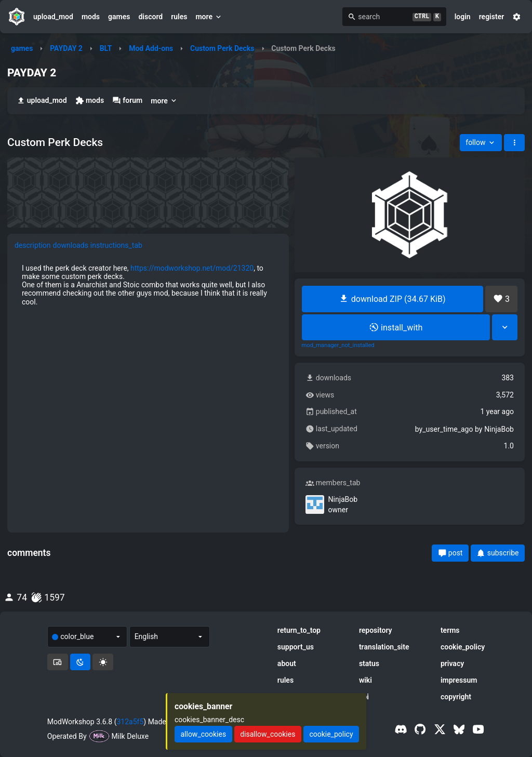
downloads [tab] (71, 245)
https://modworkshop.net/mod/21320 (192, 268)
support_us (296, 647)
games (119, 17)
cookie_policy (463, 647)
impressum (459, 680)
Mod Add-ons (151, 48)
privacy (452, 663)
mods (91, 17)
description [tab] (33, 245)
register (492, 17)
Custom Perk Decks (222, 48)
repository (376, 630)
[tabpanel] (148, 285)
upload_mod (53, 17)
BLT (106, 48)
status (369, 663)
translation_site (384, 647)
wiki (365, 680)
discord (150, 17)
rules (179, 17)
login (463, 17)
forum (127, 101)
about (287, 663)
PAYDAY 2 (66, 48)
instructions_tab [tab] (116, 245)
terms (450, 630)
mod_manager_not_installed (338, 346)
